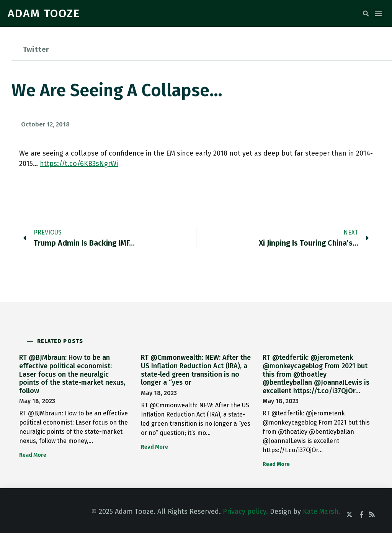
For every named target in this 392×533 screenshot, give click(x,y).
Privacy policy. (245, 512)
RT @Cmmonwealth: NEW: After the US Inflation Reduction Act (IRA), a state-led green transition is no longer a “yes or (196, 370)
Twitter (36, 49)
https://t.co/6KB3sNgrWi (79, 164)
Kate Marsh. (322, 512)
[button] (366, 14)
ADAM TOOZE (44, 13)
